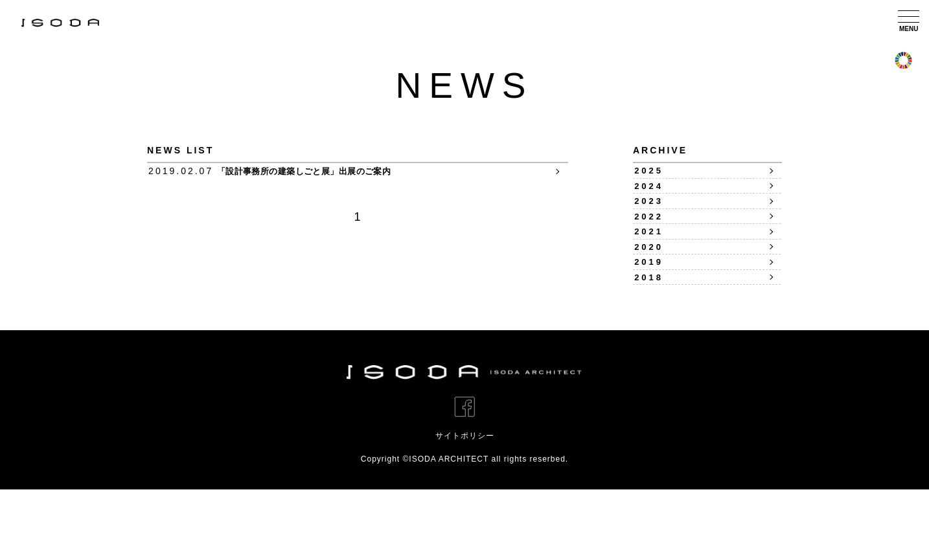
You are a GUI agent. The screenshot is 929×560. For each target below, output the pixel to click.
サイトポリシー (465, 506)
